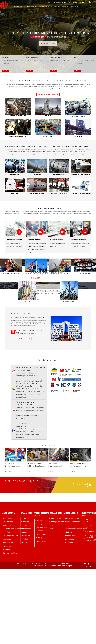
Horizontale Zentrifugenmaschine (59, 541)
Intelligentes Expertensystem (79, 258)
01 (19, 250)
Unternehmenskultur (72, 598)
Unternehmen (65, 7)
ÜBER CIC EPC (27, 375)
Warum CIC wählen (22, 387)
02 (41, 250)
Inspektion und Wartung (60, 320)
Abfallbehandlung (78, 124)
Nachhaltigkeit (70, 619)
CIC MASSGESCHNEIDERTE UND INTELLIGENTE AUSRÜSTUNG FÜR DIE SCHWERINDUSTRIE (48, 159)
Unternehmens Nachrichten (70, 613)
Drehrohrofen (8, 598)
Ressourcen (57, 7)
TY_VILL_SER (35, 301)
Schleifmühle (8, 594)
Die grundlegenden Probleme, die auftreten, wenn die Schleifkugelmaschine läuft (37, 542)
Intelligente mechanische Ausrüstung (59, 211)
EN (92, 2)
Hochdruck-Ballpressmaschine (10, 627)
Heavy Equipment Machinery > (48, 43)
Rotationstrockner (59, 191)
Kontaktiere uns (75, 7)
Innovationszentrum (32, 7)
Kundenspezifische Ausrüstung (14, 258)
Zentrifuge (15, 210)
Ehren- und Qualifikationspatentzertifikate (76, 603)
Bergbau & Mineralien (18, 124)
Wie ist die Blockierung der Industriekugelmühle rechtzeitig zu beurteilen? (80, 542)
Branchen (23, 7)
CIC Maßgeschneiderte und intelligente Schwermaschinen (48, 33)
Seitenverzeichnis (39, 642)
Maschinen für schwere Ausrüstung (48, 102)
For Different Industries (48, 37)
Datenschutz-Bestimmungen (61, 642)
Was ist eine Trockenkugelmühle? (15, 541)
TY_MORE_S (5, 71)
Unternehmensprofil (72, 594)
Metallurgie (48, 145)
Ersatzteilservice (85, 320)
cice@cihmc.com (79, 2)
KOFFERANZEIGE (69, 375)
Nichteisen (78, 145)
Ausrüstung (16, 7)
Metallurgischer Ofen (10, 612)
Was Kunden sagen (48, 433)
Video (51, 605)
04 (84, 250)
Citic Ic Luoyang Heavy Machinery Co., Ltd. (39, 640)
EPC (52, 7)
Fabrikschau (69, 608)
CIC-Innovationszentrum (48, 226)
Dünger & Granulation (18, 145)
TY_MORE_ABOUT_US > (24, 413)
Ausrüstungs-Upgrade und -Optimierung (35, 258)
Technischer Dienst (44, 7)
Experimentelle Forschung (56, 258)
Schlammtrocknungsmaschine (14, 605)
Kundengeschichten (56, 598)
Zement (48, 124)
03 (63, 250)
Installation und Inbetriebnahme (36, 320)
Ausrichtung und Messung (11, 320)
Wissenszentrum (48, 520)
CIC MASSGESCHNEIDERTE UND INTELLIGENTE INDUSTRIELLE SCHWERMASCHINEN (48, 84)
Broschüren (53, 601)
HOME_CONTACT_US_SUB (21, 557)
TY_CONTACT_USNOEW (81, 561)
